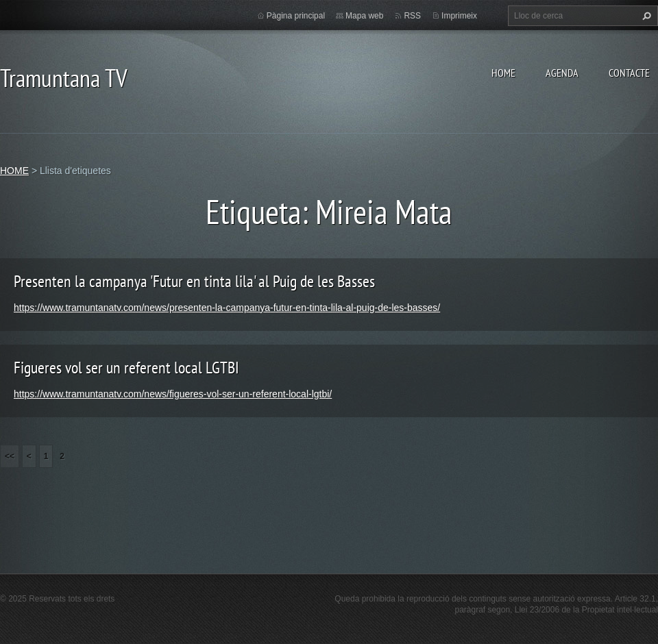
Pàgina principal (296, 16)
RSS (412, 16)
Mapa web (364, 16)
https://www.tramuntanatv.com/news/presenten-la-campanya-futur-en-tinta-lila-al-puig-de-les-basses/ (227, 308)
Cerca (645, 16)
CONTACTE (629, 73)
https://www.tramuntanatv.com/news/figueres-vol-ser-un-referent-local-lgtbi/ (173, 394)
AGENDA (562, 73)
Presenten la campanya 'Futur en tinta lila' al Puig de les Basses (194, 281)
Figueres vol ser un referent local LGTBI (126, 368)
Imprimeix (459, 16)
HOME (503, 73)
